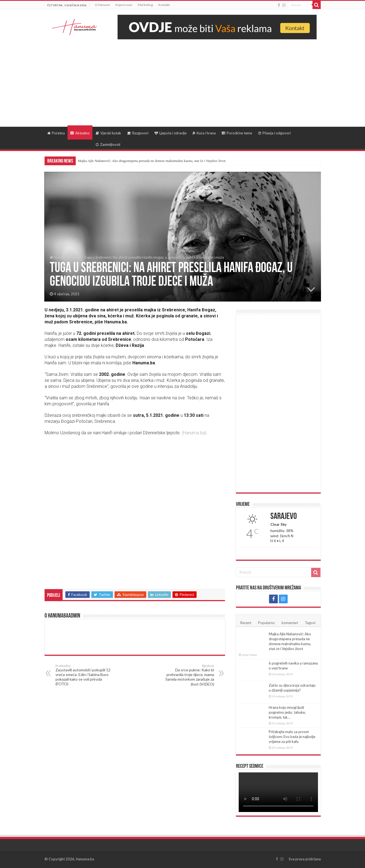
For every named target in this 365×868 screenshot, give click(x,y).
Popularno (266, 623)
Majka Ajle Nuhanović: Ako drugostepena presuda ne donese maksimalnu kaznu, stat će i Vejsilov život (152, 161)
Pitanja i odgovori (274, 133)
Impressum (124, 5)
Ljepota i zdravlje (170, 133)
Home (57, 257)
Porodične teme (237, 133)
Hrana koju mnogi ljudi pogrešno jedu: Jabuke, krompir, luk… (287, 712)
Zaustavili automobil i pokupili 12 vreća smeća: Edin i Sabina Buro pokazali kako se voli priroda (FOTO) (84, 675)
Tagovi (310, 623)
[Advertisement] (183, 80)
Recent (246, 623)
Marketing (145, 5)
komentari (290, 623)
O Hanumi (102, 5)
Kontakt (164, 5)
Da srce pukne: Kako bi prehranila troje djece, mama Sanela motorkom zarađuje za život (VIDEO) (186, 675)
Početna (56, 133)
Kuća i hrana (204, 133)
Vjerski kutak (108, 133)
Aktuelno (80, 133)
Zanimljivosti (108, 144)
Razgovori (138, 133)
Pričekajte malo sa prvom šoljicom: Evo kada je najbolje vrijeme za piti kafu (292, 737)
